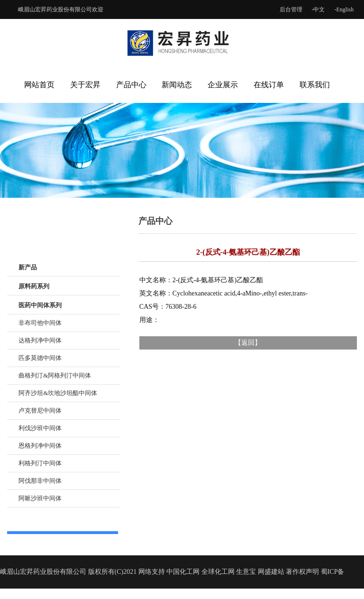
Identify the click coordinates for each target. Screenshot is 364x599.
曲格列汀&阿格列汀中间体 (55, 375)
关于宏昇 (85, 85)
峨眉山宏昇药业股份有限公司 (55, 9)
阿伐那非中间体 (40, 481)
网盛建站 (271, 572)
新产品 (28, 267)
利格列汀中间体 (40, 463)
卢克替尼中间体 (40, 410)
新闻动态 (177, 85)
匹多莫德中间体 (40, 358)
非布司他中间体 (40, 323)
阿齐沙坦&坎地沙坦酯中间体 (58, 393)
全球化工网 (218, 572)
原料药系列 (34, 286)
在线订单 (269, 85)
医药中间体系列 (40, 305)
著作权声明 (302, 572)
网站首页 (39, 85)
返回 (248, 343)
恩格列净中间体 (40, 446)
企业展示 (223, 85)
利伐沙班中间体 (40, 428)
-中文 (318, 9)
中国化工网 (183, 572)
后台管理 (291, 9)
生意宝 (246, 572)
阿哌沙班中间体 (40, 498)
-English (344, 9)
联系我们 (315, 85)
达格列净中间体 (40, 340)
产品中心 (131, 85)
